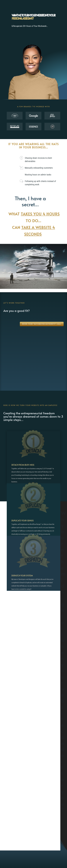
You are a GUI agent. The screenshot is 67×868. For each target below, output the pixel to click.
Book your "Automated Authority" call (42, 324)
